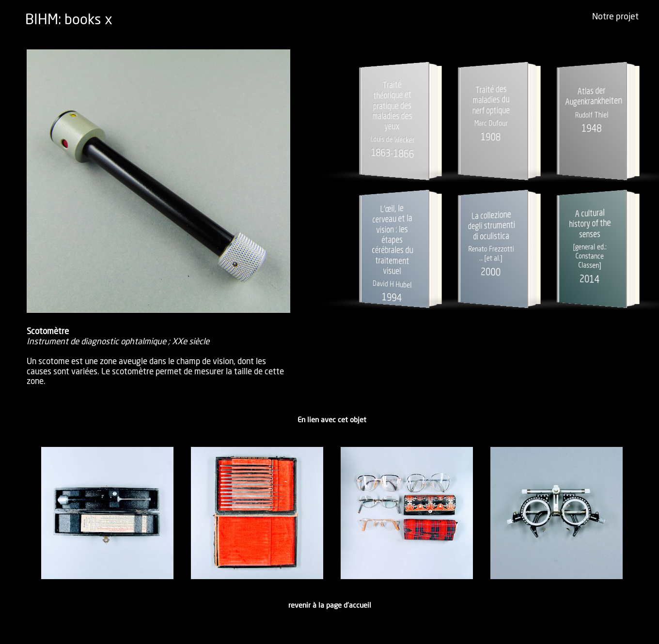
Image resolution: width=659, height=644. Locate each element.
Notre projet (615, 17)
